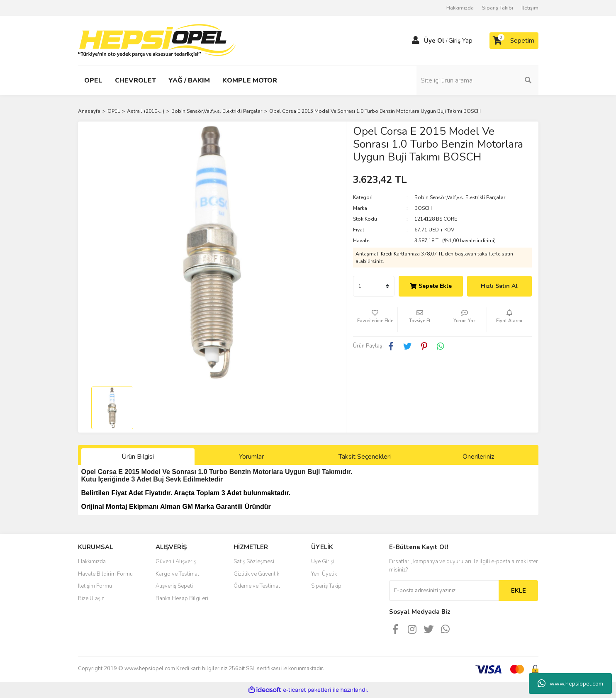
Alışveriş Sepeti (174, 586)
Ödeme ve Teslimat (257, 586)
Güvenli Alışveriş (176, 562)
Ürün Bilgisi (138, 457)
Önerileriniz (478, 457)
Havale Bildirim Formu (105, 574)
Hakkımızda (460, 8)
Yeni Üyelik (324, 574)
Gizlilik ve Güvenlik (256, 574)
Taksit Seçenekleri (365, 457)
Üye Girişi (323, 562)
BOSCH (423, 208)
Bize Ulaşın (91, 598)
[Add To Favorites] (375, 320)
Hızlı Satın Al (499, 286)
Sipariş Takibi (498, 8)
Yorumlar (251, 457)
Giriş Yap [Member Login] (460, 41)
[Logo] (157, 40)
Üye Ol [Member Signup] (434, 41)
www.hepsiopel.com (570, 683)
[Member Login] (416, 41)
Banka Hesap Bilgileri (182, 598)
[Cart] (514, 41)
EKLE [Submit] (519, 591)
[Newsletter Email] (444, 591)
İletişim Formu (95, 586)
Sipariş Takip (326, 586)
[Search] (482, 80)
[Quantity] (374, 286)
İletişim (530, 8)
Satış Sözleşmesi (254, 562)
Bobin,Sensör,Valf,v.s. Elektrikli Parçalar (460, 197)
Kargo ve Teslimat (177, 574)
